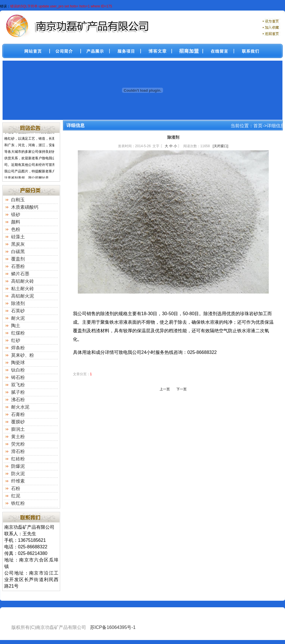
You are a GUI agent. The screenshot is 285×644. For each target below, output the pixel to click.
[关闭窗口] (220, 146)
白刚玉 (18, 200)
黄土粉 (18, 437)
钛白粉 (18, 370)
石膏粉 (18, 414)
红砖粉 (18, 459)
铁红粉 (18, 503)
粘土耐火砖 (23, 289)
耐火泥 (18, 318)
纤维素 (18, 481)
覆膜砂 (18, 422)
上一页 (165, 389)
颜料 (16, 222)
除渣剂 (18, 303)
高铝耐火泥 (23, 296)
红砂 (16, 340)
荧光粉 (18, 444)
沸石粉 (18, 400)
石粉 (16, 488)
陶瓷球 (18, 363)
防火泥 (18, 474)
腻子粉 (18, 392)
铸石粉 (18, 377)
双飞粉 (18, 385)
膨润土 (18, 429)
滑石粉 (18, 451)
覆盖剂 (18, 259)
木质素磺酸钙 (25, 207)
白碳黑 (18, 252)
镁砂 (16, 215)
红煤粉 (18, 333)
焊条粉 (18, 348)
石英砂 (18, 311)
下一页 (182, 389)
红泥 (16, 496)
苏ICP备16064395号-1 (113, 627)
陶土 (16, 326)
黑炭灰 (18, 244)
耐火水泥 (20, 407)
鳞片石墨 (20, 274)
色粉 (16, 229)
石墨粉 (18, 266)
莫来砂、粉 (23, 355)
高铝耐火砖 (23, 281)
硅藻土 (18, 237)
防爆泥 (18, 466)
